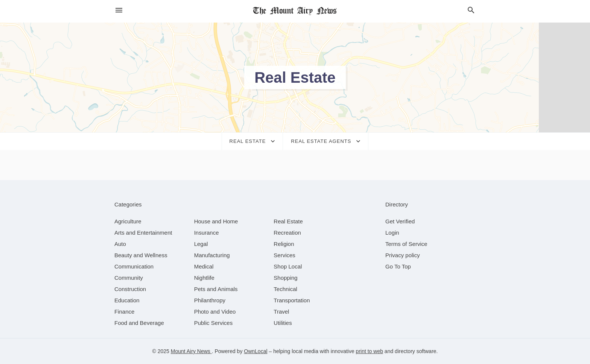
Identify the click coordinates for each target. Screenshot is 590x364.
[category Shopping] (285, 278)
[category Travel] (281, 312)
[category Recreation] (287, 233)
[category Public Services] (214, 323)
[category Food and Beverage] (139, 323)
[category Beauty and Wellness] (141, 255)
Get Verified (400, 221)
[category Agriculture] (128, 221)
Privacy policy (403, 255)
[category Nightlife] (204, 278)
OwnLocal (255, 351)
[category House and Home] (216, 221)
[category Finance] (124, 312)
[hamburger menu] (119, 10)
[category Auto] (120, 244)
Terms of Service (406, 244)
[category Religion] (284, 244)
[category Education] (127, 300)
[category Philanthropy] (210, 300)
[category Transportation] (292, 300)
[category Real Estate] (288, 221)
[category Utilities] (283, 323)
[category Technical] (285, 289)
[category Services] (284, 255)
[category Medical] (204, 266)
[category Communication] (134, 266)
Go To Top (398, 266)
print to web (370, 351)
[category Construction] (130, 289)
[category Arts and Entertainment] (143, 233)
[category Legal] (201, 244)
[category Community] (129, 278)
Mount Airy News (191, 351)
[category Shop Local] (288, 266)
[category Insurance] (207, 233)
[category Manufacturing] (212, 255)
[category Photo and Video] (215, 312)
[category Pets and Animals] (216, 289)
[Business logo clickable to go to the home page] (295, 11)
